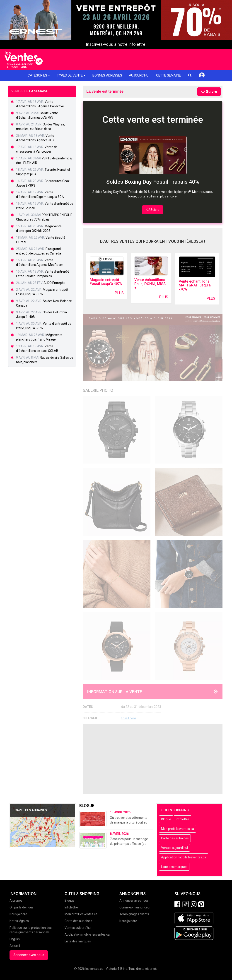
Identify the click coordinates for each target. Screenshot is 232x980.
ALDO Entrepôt (54, 283)
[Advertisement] (153, 759)
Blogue (166, 819)
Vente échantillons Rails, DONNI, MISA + (150, 284)
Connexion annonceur (135, 907)
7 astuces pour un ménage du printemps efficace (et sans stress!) (129, 844)
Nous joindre (18, 914)
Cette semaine (168, 75)
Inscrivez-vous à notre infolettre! (116, 44)
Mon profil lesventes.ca (178, 829)
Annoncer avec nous (29, 955)
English (15, 939)
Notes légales (19, 921)
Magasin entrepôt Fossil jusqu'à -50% (106, 282)
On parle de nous (22, 907)
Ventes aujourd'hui (174, 848)
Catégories (39, 75)
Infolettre (182, 819)
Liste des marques (174, 867)
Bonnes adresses (107, 75)
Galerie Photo (98, 390)
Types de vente (71, 75)
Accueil (15, 946)
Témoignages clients (134, 914)
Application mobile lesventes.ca (184, 857)
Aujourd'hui (139, 75)
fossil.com (129, 718)
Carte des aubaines (175, 838)
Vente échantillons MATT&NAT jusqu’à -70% (195, 285)
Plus (119, 293)
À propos (16, 901)
